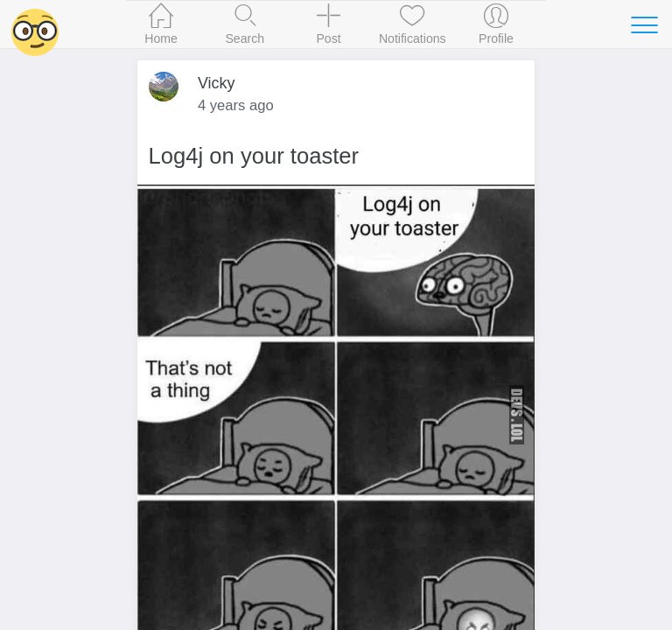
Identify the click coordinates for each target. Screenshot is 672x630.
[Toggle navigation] (644, 24)
